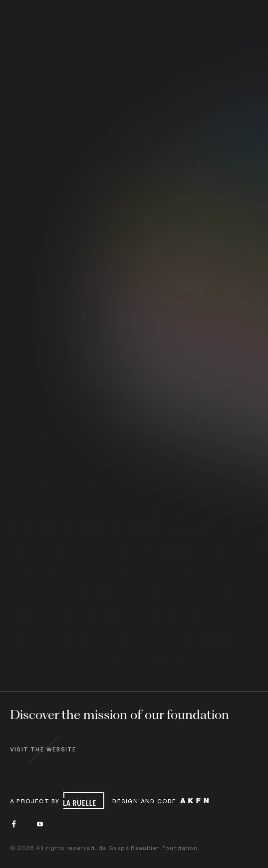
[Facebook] (14, 824)
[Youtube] (40, 824)
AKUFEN (25, 590)
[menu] (252, 17)
